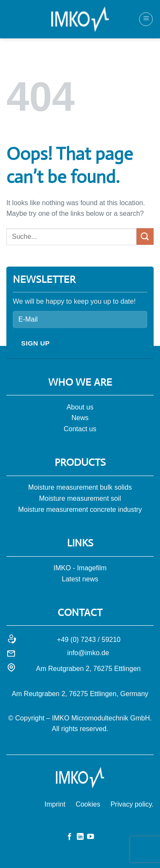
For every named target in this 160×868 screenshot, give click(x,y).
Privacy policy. (132, 804)
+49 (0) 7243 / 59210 (89, 640)
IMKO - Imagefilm (80, 568)
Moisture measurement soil (80, 498)
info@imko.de (88, 653)
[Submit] (145, 237)
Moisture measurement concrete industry (80, 509)
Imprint (55, 804)
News (80, 418)
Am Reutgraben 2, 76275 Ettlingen (88, 669)
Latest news (80, 579)
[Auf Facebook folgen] (70, 837)
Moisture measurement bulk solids (80, 487)
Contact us (80, 429)
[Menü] (146, 19)
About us (80, 407)
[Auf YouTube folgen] (90, 837)
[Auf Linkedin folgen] (80, 837)
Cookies (88, 804)
